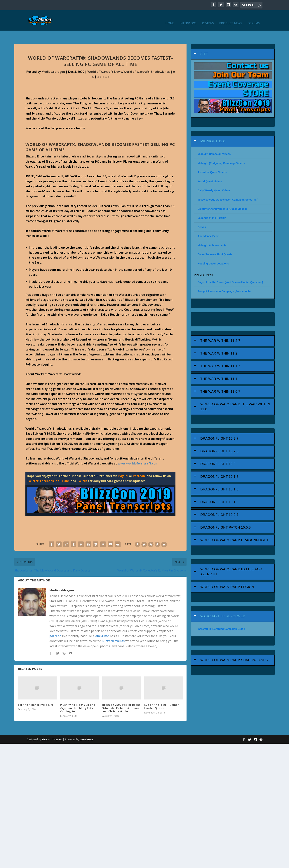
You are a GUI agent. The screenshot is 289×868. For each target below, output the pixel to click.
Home (170, 18)
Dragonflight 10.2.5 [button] (219, 440)
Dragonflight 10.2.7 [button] (219, 427)
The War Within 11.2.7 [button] (220, 329)
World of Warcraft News (105, 60)
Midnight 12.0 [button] (213, 130)
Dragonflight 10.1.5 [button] (219, 478)
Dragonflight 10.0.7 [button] (219, 503)
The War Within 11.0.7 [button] (220, 380)
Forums (254, 18)
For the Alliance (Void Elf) (35, 693)
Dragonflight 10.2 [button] (218, 453)
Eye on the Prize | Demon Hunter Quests (162, 695)
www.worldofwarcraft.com (138, 452)
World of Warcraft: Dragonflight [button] (234, 529)
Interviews (188, 18)
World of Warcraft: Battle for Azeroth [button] (231, 560)
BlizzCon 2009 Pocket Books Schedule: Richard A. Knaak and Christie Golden (121, 697)
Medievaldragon (53, 60)
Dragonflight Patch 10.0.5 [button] (226, 516)
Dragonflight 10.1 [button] (218, 491)
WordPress (87, 728)
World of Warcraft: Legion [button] (227, 576)
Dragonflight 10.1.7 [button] (219, 465)
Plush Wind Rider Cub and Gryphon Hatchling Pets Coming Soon (78, 697)
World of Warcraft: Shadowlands (147, 60)
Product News (231, 18)
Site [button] (204, 43)
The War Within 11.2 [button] (219, 342)
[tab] (233, 43)
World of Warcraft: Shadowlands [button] (234, 649)
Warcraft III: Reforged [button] (223, 605)
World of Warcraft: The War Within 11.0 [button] (235, 395)
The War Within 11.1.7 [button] (220, 355)
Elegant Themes (52, 728)
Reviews (208, 18)
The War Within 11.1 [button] (219, 367)
